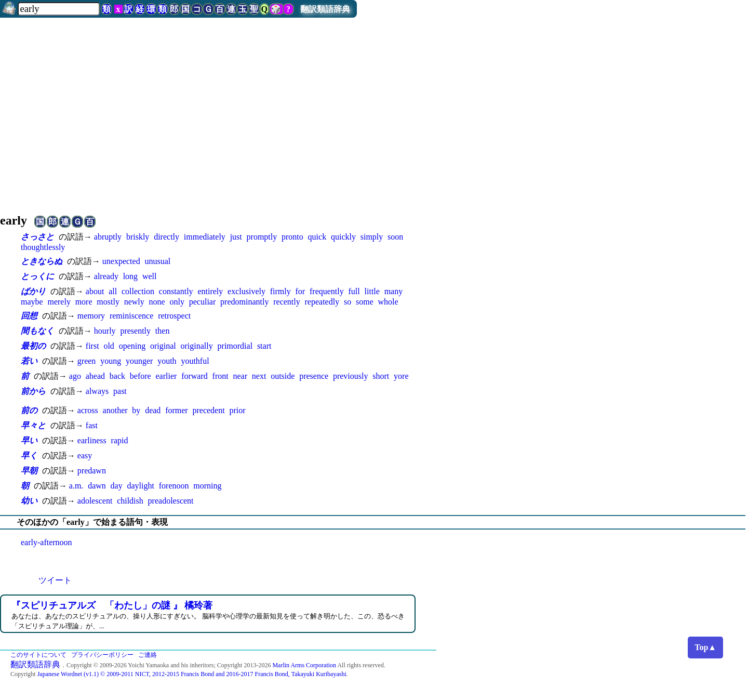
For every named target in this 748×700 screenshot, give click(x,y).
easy (85, 455)
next (259, 376)
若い (29, 361)
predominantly (244, 302)
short (381, 376)
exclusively (246, 291)
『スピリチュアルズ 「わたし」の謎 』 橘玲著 (112, 605)
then (163, 331)
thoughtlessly (43, 247)
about (95, 291)
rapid (120, 440)
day (117, 486)
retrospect (174, 316)
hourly (105, 331)
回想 (29, 316)
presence (314, 376)
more (84, 302)
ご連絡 (148, 655)
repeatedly (322, 302)
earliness (92, 440)
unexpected (121, 261)
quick (317, 237)
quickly (343, 237)
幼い (29, 501)
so (348, 302)
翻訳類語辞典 (325, 9)
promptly (262, 237)
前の (29, 410)
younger (139, 361)
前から (33, 391)
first (92, 346)
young (111, 361)
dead (153, 410)
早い (29, 440)
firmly (280, 291)
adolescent (95, 501)
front (221, 376)
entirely (210, 291)
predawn (92, 471)
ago (75, 376)
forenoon (174, 486)
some (365, 302)
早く (29, 455)
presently (135, 331)
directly (166, 237)
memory (91, 316)
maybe (32, 302)
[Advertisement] (374, 111)
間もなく (37, 331)
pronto (292, 237)
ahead (95, 376)
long (130, 276)
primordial (235, 346)
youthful (195, 361)
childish (130, 501)
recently (287, 302)
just (236, 237)
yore (401, 376)
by (136, 410)
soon (395, 237)
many (394, 291)
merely (59, 302)
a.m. (76, 486)
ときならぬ (42, 261)
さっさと (37, 237)
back (117, 376)
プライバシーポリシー (102, 655)
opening (132, 346)
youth (167, 361)
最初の (33, 346)
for (300, 291)
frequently (327, 291)
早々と (33, 425)
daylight (141, 486)
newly (134, 302)
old (109, 346)
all (113, 291)
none (157, 302)
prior (237, 410)
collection (138, 291)
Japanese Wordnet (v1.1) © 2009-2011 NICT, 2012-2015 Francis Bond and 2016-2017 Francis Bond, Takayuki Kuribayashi (192, 674)
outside (283, 376)
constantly (176, 291)
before (141, 376)
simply (372, 237)
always (97, 391)
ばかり (33, 291)
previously (351, 376)
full (354, 291)
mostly (108, 302)
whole (388, 302)
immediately (205, 237)
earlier (166, 376)
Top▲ (705, 647)
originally (197, 346)
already (106, 276)
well (150, 276)
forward (195, 376)
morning (207, 486)
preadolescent (171, 501)
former (177, 410)
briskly (138, 237)
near (240, 376)
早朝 (29, 471)
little (372, 291)
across (88, 410)
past (120, 391)
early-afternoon (46, 542)
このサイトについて (38, 655)
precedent (208, 410)
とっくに (37, 276)
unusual (157, 261)
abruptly (108, 237)
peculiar (203, 302)
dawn (97, 486)
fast (92, 425)
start (264, 346)
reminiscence (131, 316)
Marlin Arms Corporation (304, 665)
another (115, 410)
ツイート (55, 580)
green (87, 361)
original (163, 346)
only (177, 302)
